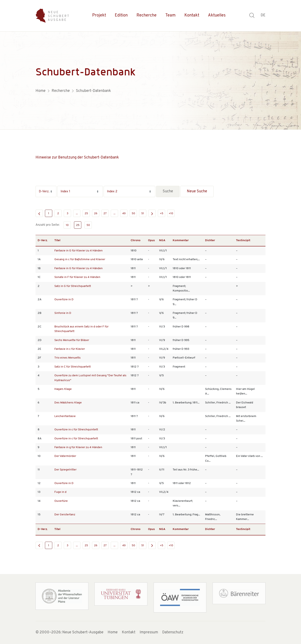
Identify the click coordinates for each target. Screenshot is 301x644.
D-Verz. (43, 240)
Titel (57, 240)
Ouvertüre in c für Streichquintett (76, 430)
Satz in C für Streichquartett (73, 367)
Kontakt (192, 15)
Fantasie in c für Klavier (70, 349)
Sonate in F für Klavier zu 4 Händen (77, 277)
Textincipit (243, 240)
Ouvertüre (61, 501)
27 (105, 214)
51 (143, 214)
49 (124, 214)
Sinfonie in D (63, 313)
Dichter (210, 240)
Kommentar (181, 240)
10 (67, 225)
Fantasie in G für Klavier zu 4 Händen (78, 251)
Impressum (149, 632)
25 (86, 214)
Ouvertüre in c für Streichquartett (76, 439)
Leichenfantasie (65, 416)
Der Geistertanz (65, 515)
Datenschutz (173, 632)
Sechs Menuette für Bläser (72, 340)
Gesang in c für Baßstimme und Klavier (80, 259)
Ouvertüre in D (64, 300)
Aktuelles (217, 15)
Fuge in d (60, 492)
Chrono (136, 240)
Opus (151, 240)
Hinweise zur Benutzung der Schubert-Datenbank (77, 158)
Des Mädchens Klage (68, 403)
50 (133, 214)
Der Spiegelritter (65, 470)
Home (113, 632)
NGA (162, 240)
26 (96, 214)
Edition (121, 15)
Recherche (147, 15)
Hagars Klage (63, 389)
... (77, 214)
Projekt (99, 15)
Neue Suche (197, 191)
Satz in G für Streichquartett (73, 286)
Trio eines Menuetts (68, 358)
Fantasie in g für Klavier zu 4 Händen (78, 447)
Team (170, 15)
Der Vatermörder (65, 456)
